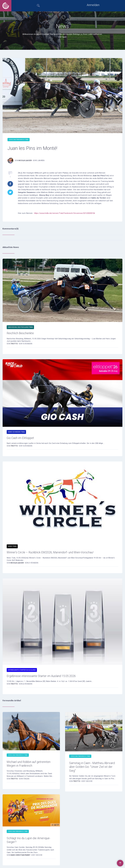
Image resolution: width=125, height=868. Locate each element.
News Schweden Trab (16, 432)
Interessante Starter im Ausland (22, 670)
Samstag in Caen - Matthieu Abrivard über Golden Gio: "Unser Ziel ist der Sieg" (92, 767)
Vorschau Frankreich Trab (19, 140)
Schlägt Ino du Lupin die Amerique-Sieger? (28, 840)
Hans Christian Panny (21, 855)
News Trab (12, 546)
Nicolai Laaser (25, 161)
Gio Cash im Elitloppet (20, 438)
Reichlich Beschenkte (20, 333)
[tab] (38, 6)
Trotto (14, 344)
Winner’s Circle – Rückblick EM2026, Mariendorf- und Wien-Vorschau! (50, 552)
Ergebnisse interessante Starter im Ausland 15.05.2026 (41, 676)
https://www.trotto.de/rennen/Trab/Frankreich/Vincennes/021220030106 (64, 213)
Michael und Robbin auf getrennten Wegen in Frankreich (29, 764)
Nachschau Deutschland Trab (20, 327)
